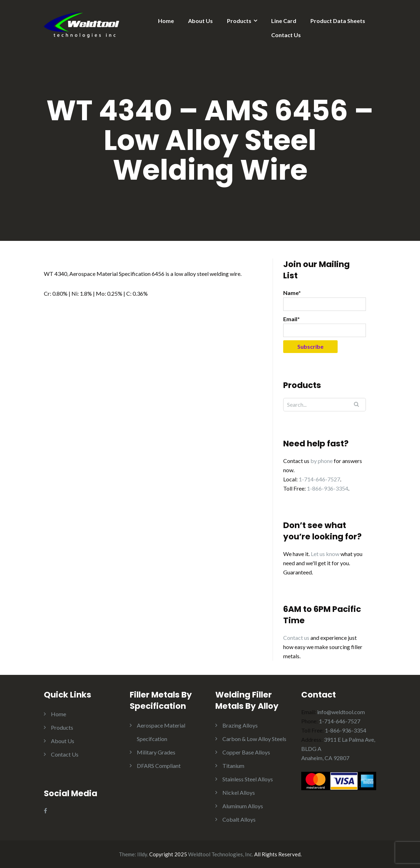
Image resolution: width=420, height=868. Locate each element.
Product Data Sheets (338, 21)
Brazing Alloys (240, 725)
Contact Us (286, 35)
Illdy (142, 854)
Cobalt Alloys (239, 819)
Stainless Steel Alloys (248, 779)
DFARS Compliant (159, 766)
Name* (325, 300)
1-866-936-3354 (328, 488)
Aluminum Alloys (243, 806)
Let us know (325, 554)
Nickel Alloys (239, 792)
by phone (322, 461)
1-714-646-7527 (319, 479)
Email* (325, 326)
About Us (200, 21)
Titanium (233, 766)
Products (239, 21)
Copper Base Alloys (246, 752)
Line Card (284, 21)
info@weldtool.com (341, 712)
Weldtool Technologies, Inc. (221, 854)
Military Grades (156, 752)
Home (166, 21)
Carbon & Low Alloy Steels (254, 739)
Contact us (296, 638)
